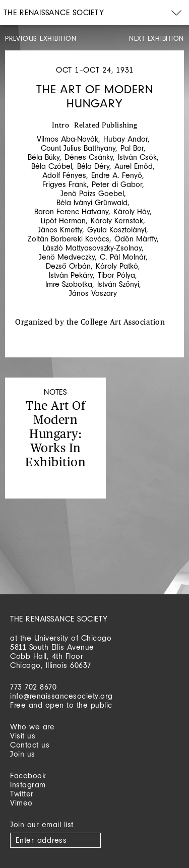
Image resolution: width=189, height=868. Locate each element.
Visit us (23, 736)
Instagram (28, 785)
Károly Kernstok (117, 221)
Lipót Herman (63, 221)
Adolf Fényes (64, 175)
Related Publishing (106, 126)
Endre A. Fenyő (117, 175)
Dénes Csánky (89, 157)
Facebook (28, 776)
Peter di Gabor (117, 184)
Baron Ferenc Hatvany (71, 211)
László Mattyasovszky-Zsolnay (92, 248)
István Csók (137, 157)
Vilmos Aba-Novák (68, 139)
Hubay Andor (125, 139)
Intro (61, 126)
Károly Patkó (117, 266)
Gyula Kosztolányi (117, 230)
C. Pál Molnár (123, 257)
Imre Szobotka (69, 284)
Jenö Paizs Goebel (92, 193)
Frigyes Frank (65, 184)
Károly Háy (132, 211)
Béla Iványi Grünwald (92, 202)
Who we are (32, 727)
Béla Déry (93, 166)
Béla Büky (44, 157)
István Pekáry (71, 275)
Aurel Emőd (134, 166)
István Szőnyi (118, 284)
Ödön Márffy (136, 239)
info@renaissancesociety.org (61, 696)
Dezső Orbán (68, 266)
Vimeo (21, 803)
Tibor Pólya (116, 275)
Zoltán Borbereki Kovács (68, 239)
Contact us (30, 745)
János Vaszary (93, 293)
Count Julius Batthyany (78, 148)
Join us (23, 754)
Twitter (22, 794)
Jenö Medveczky (67, 257)
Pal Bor (132, 148)
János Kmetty (60, 230)
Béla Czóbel (52, 166)
